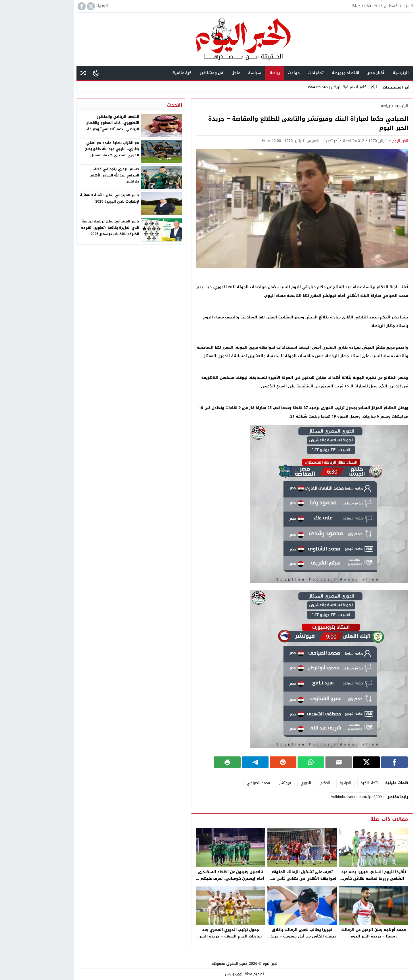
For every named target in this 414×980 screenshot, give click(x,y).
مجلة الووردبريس (201, 974)
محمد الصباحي (221, 783)
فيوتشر (248, 783)
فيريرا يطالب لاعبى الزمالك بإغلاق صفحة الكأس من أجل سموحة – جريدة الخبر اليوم (264, 936)
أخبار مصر (338, 73)
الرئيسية (363, 73)
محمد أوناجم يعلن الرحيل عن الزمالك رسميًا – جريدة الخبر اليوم (336, 933)
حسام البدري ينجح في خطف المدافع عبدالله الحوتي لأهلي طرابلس (77, 175)
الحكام (288, 783)
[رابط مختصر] (318, 797)
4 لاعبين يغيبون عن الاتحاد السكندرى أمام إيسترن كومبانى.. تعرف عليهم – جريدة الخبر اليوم (193, 878)
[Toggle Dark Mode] (58, 73)
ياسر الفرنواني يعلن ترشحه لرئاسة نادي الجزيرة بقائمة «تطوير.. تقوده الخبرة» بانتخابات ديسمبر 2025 (72, 227)
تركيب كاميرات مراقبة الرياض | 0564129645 (304, 87)
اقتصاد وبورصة (308, 73)
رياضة (237, 73)
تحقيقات (278, 73)
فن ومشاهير (174, 73)
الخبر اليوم (363, 141)
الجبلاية (308, 783)
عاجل (198, 73)
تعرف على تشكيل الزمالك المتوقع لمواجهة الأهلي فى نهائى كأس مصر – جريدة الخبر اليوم (264, 878)
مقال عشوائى (46, 73)
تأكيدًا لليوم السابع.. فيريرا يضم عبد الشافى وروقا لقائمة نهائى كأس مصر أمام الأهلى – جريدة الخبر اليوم (336, 878)
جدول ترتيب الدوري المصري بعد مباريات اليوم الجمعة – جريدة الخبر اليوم (193, 936)
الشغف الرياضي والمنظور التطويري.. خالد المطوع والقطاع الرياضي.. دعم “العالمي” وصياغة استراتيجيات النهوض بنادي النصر (75, 126)
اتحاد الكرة (331, 783)
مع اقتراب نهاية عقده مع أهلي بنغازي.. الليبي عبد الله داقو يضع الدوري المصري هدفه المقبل (74, 149)
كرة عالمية (144, 73)
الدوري (268, 783)
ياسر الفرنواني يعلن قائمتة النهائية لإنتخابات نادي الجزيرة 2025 (72, 198)
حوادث (256, 73)
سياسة (217, 73)
